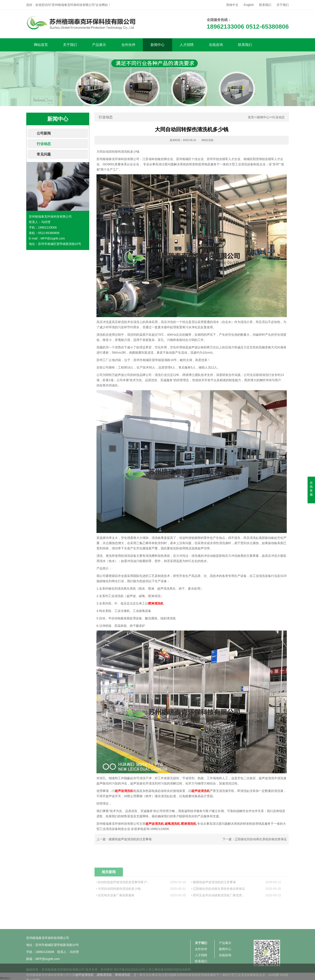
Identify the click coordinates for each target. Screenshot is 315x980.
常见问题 (44, 154)
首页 (251, 117)
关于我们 (283, 5)
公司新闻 (44, 133)
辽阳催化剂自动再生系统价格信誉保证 (261, 839)
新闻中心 (157, 45)
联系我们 (265, 5)
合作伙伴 (128, 45)
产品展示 (99, 45)
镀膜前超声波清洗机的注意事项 (130, 839)
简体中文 (232, 5)
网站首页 (41, 45)
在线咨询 (216, 45)
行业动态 (44, 144)
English (249, 5)
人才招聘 (187, 45)
